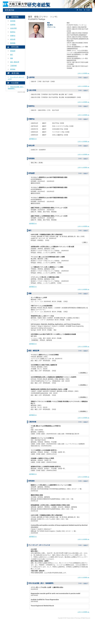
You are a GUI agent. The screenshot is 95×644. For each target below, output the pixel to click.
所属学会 (13, 36)
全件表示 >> (33, 139)
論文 (12, 55)
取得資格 (13, 43)
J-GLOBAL (83, 373)
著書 (12, 58)
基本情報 (13, 21)
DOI (85, 242)
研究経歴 (13, 51)
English (87, 10)
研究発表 (13, 69)
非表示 (85, 78)
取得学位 (13, 32)
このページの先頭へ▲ (83, 73)
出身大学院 (13, 28)
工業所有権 (13, 66)
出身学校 (13, 25)
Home (79, 10)
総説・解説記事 (15, 62)
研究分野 (13, 39)
